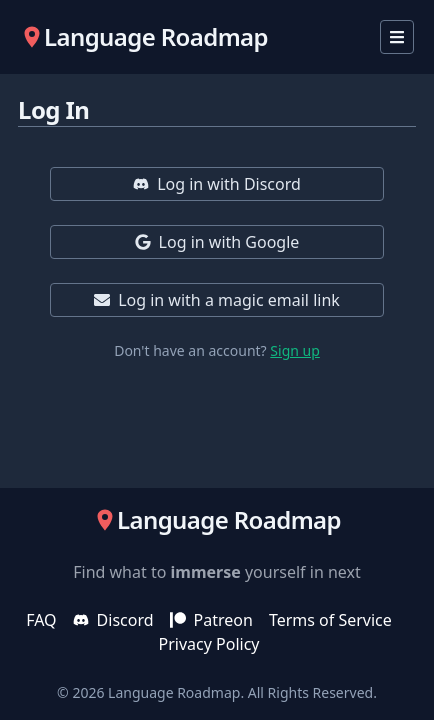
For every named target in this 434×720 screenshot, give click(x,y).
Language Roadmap (174, 692)
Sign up (294, 350)
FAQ (41, 620)
